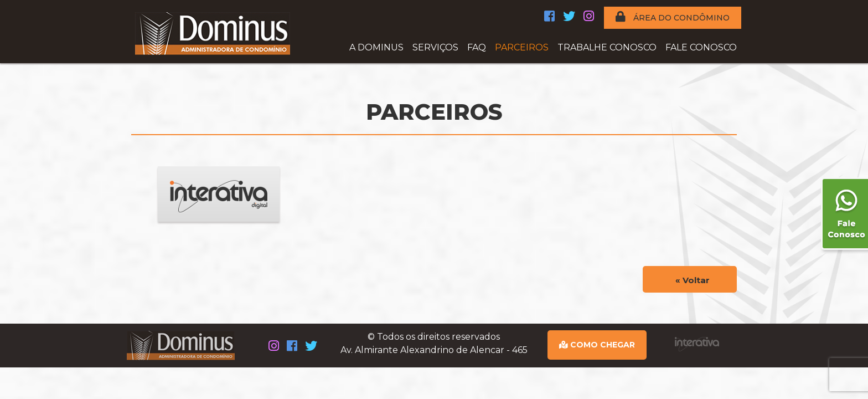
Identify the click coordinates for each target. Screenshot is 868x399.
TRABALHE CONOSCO (607, 47)
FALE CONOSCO (701, 47)
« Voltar (693, 280)
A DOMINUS (376, 47)
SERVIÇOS (435, 47)
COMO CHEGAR (597, 345)
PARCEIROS (522, 47)
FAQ (477, 47)
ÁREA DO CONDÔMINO (673, 17)
